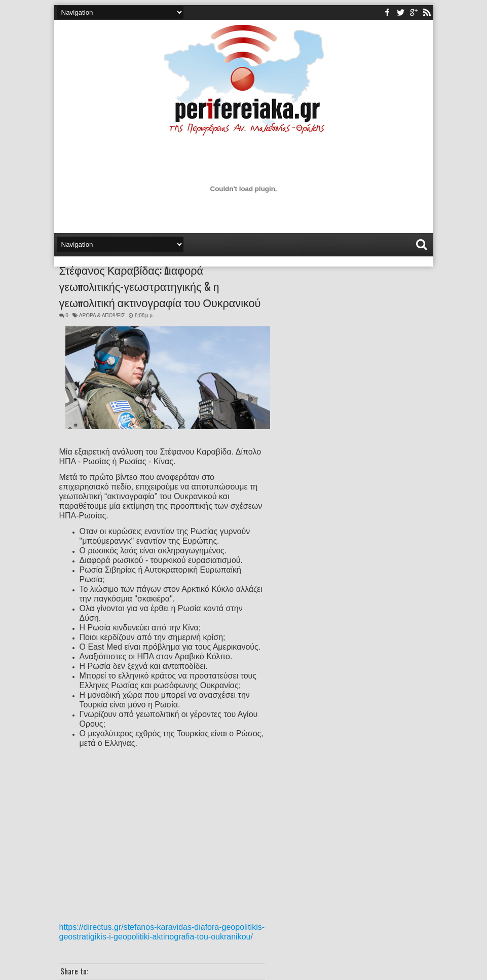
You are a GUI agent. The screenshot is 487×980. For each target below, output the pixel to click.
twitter (400, 12)
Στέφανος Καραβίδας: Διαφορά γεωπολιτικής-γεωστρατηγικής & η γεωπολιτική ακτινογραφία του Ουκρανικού (160, 286)
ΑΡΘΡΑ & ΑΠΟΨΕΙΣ (102, 315)
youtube (414, 12)
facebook (387, 12)
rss (427, 12)
